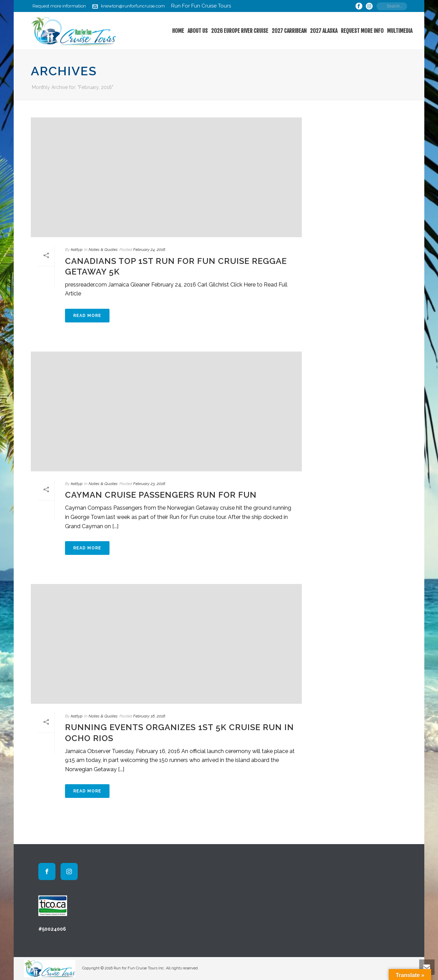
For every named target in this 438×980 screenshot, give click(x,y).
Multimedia (400, 31)
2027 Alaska (324, 31)
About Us (198, 31)
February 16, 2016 (149, 716)
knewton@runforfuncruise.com (133, 6)
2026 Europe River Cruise (240, 31)
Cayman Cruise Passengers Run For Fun (161, 495)
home (178, 31)
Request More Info (362, 31)
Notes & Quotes (103, 250)
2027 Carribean (289, 31)
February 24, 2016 (149, 250)
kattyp (77, 250)
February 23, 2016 (149, 484)
